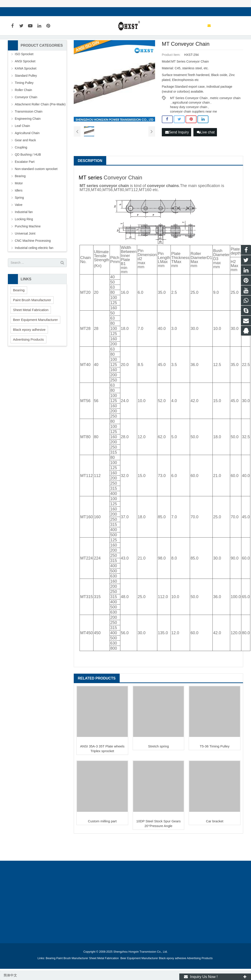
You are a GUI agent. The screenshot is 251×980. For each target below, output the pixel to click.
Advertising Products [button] (28, 359)
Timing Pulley (24, 103)
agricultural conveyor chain (191, 123)
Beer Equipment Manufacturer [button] (35, 340)
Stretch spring (159, 766)
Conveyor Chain (123, 197)
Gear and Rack (25, 160)
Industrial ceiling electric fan (34, 268)
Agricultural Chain (27, 153)
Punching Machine (28, 246)
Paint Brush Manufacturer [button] (32, 320)
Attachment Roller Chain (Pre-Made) (40, 124)
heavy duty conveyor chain (189, 127)
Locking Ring (24, 239)
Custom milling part (102, 841)
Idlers (19, 210)
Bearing (20, 196)
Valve (19, 225)
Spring (19, 218)
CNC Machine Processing (33, 261)
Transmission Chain (29, 131)
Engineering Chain (28, 139)
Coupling (21, 167)
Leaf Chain (22, 146)
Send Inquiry (177, 152)
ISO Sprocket (24, 74)
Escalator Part (25, 182)
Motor (19, 203)
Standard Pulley (26, 96)
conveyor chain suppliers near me (194, 132)
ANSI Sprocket (25, 81)
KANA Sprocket (26, 88)
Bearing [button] (19, 310)
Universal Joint (25, 253)
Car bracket (215, 841)
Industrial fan (24, 232)
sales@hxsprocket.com (29, 12)
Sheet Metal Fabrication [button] (31, 330)
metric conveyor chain (225, 118)
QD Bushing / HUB (28, 174)
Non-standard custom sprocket (36, 189)
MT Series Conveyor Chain (189, 118)
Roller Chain (23, 110)
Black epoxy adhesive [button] (29, 350)
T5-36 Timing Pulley (215, 766)
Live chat (206, 152)
